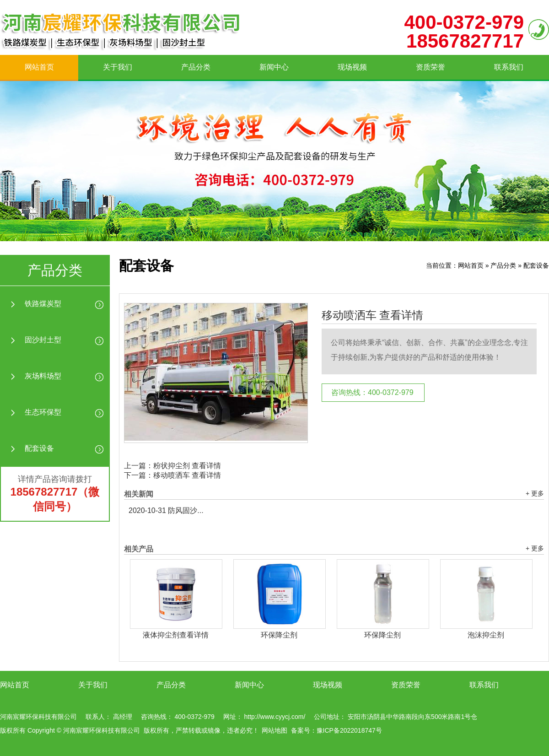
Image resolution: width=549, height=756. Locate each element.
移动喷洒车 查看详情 (372, 315)
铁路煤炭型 (43, 304)
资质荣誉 (431, 67)
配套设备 (39, 448)
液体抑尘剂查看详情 (176, 635)
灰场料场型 (43, 376)
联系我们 (509, 67)
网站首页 (39, 67)
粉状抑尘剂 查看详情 (187, 466)
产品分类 (196, 67)
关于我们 (118, 67)
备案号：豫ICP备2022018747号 (336, 730)
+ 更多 (535, 493)
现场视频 (352, 67)
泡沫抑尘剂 (486, 635)
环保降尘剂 (279, 635)
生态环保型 (43, 412)
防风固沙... (166, 510)
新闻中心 (274, 67)
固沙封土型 (43, 340)
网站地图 (274, 730)
